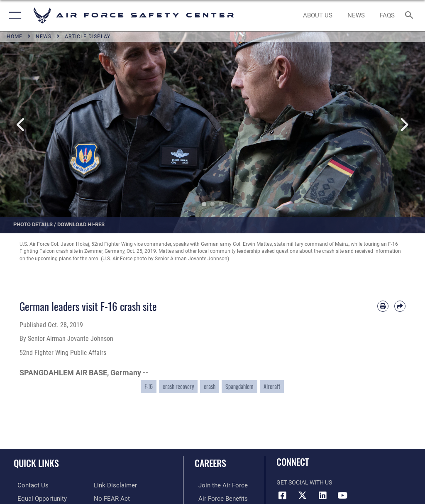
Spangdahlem (239, 387)
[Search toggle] (411, 16)
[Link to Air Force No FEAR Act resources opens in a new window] (110, 485)
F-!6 (149, 387)
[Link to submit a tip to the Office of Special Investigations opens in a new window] (109, 498)
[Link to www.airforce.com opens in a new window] (217, 485)
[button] (13, 16)
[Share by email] (400, 306)
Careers (210, 463)
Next (404, 125)
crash (210, 387)
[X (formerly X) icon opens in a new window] (303, 495)
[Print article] (383, 306)
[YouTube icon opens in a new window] (342, 495)
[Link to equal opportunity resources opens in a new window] (37, 498)
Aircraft (272, 387)
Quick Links (36, 463)
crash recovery (178, 387)
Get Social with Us (304, 483)
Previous (21, 125)
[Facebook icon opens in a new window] (283, 495)
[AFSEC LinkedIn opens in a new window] (322, 495)
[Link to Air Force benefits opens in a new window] (217, 498)
